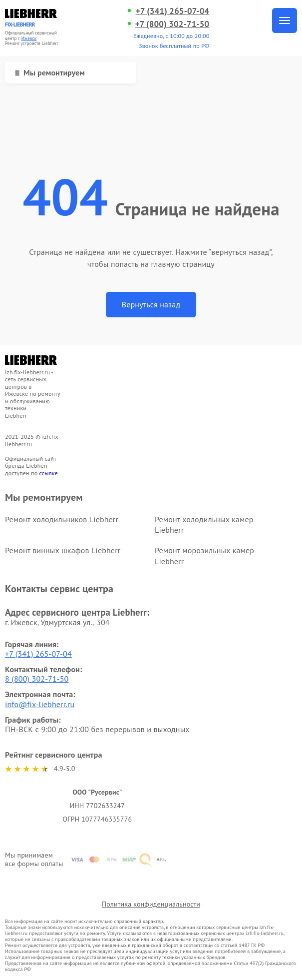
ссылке (49, 473)
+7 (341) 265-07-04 (173, 11)
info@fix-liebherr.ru (40, 704)
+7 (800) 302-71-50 (172, 24)
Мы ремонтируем (50, 72)
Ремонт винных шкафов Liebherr (63, 550)
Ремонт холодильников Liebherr (62, 519)
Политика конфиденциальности (151, 904)
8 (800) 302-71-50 (37, 679)
